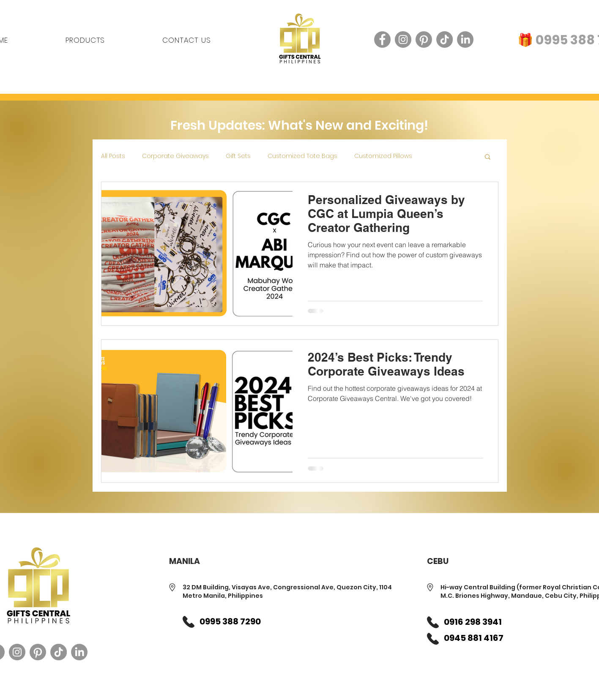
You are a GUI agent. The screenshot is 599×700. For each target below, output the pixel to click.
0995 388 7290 (230, 621)
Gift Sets (238, 156)
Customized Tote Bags (302, 156)
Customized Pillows (383, 156)
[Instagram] (403, 39)
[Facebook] (382, 39)
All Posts (113, 156)
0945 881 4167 (474, 638)
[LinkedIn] (465, 39)
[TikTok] (444, 39)
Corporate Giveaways (175, 156)
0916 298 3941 (473, 622)
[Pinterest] (424, 39)
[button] (488, 157)
